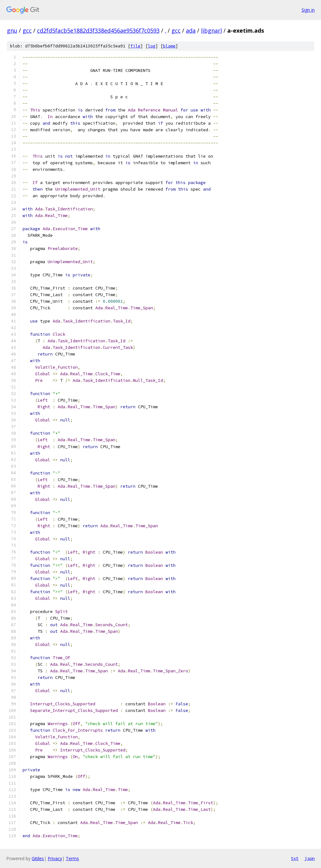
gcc (27, 30)
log (152, 46)
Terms (72, 858)
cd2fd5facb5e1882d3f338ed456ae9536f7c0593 (98, 30)
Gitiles (38, 858)
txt (295, 858)
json (310, 858)
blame (169, 46)
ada (191, 30)
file (135, 46)
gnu (12, 30)
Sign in (308, 10)
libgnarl (211, 30)
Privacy (55, 858)
